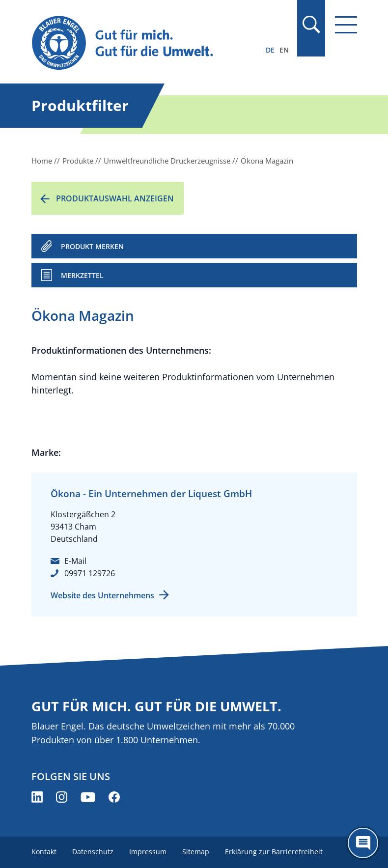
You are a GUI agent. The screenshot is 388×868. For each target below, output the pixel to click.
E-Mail (75, 561)
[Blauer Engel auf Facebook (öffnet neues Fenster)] (114, 797)
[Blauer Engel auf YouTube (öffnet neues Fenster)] (88, 797)
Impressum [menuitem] (148, 852)
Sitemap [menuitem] (196, 852)
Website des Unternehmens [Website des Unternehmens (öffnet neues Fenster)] (102, 595)
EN (284, 50)
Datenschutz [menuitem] (93, 852)
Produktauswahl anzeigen (115, 198)
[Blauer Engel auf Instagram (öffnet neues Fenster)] (62, 797)
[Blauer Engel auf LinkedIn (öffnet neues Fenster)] (37, 797)
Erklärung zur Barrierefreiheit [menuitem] (274, 852)
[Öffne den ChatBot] (363, 843)
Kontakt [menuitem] (44, 852)
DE (270, 50)
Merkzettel (82, 275)
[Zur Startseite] (145, 43)
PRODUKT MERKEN (92, 246)
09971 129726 (90, 573)
